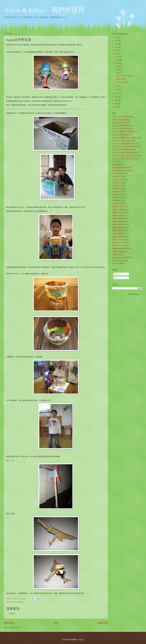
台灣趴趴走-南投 (118, 189)
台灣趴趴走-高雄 (118, 195)
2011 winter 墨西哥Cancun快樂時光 (124, 132)
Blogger (81, 640)
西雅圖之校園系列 (118, 216)
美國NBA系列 (117, 255)
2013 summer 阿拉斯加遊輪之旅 (123, 141)
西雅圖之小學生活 (118, 207)
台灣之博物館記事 (118, 174)
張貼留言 (12, 614)
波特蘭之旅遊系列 (118, 234)
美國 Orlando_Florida (119, 243)
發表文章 (118, 274)
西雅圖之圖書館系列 (119, 228)
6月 (118, 73)
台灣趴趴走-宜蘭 (118, 183)
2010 (116, 54)
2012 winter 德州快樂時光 (121, 135)
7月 (118, 70)
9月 (118, 63)
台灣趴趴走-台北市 (119, 180)
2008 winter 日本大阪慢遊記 (122, 117)
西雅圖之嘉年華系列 (119, 225)
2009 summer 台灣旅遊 (120, 120)
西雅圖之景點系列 (118, 222)
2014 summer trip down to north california (125, 156)
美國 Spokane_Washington (121, 246)
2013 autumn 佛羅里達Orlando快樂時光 (125, 138)
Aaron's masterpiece (17, 602)
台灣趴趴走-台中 (118, 177)
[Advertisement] (121, 326)
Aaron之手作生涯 (122, 82)
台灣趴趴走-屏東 (118, 192)
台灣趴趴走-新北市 (119, 198)
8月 (118, 66)
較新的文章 (9, 623)
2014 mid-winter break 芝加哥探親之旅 (125, 147)
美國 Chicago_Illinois (119, 240)
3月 (118, 90)
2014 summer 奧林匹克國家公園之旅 (124, 153)
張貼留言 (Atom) (14, 628)
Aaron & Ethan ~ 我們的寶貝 (44, 10)
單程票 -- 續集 (121, 79)
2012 (116, 47)
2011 (116, 51)
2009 (116, 97)
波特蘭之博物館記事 (119, 237)
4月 (118, 86)
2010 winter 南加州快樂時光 (122, 126)
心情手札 (115, 162)
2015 (116, 38)
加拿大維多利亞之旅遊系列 (122, 171)
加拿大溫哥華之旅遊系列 (121, 168)
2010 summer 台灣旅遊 (120, 123)
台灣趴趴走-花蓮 (118, 186)
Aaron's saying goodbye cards (125, 76)
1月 (118, 93)
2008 (116, 100)
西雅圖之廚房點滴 (118, 231)
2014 (116, 41)
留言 (116, 278)
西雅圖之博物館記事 (119, 219)
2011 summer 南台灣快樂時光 (122, 129)
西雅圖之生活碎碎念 (119, 213)
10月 (118, 60)
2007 (116, 104)
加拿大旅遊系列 (118, 165)
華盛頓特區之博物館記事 (121, 258)
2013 (116, 44)
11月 (118, 57)
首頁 (56, 623)
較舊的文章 (103, 623)
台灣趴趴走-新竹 (118, 201)
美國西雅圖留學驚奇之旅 (121, 249)
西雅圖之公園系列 (118, 210)
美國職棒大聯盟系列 (119, 252)
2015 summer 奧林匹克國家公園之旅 (124, 159)
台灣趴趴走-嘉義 (118, 204)
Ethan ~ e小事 (117, 264)
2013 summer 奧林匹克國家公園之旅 (124, 144)
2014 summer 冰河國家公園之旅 (123, 150)
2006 (116, 107)
